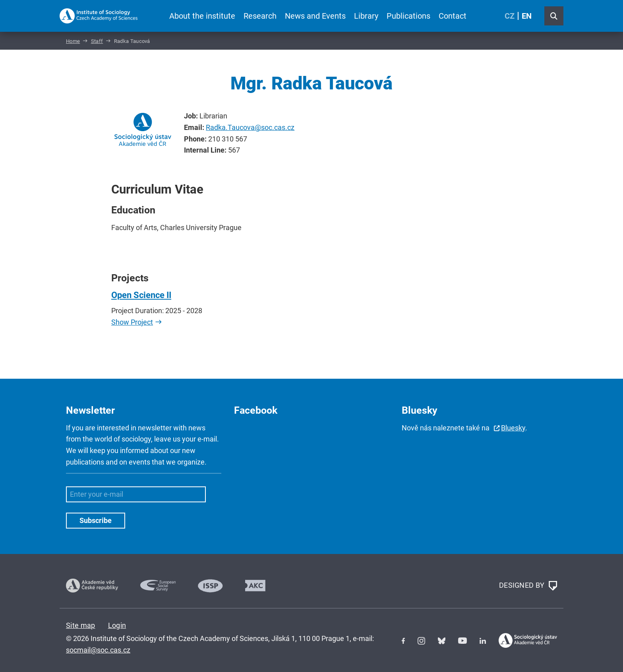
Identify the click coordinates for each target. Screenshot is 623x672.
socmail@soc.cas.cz (98, 650)
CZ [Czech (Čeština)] (510, 16)
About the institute (202, 16)
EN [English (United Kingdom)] (527, 16)
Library (366, 16)
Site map (81, 625)
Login (117, 625)
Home (73, 41)
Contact (453, 16)
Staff (97, 41)
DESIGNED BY (528, 586)
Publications (408, 16)
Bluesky (513, 428)
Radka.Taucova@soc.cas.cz (250, 127)
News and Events (315, 16)
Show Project (132, 322)
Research (260, 16)
